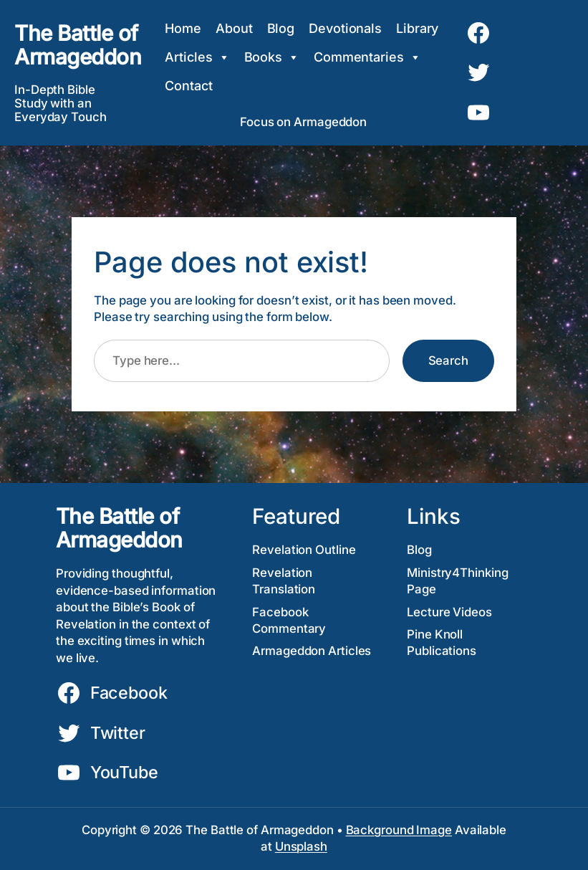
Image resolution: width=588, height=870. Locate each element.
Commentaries (367, 57)
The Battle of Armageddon (78, 45)
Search (448, 360)
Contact (188, 86)
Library (417, 28)
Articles (197, 57)
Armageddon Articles (312, 651)
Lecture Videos (449, 612)
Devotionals (345, 28)
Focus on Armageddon (303, 122)
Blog (281, 28)
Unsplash (301, 846)
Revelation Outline (304, 550)
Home (183, 28)
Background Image (399, 830)
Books (272, 57)
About (234, 28)
